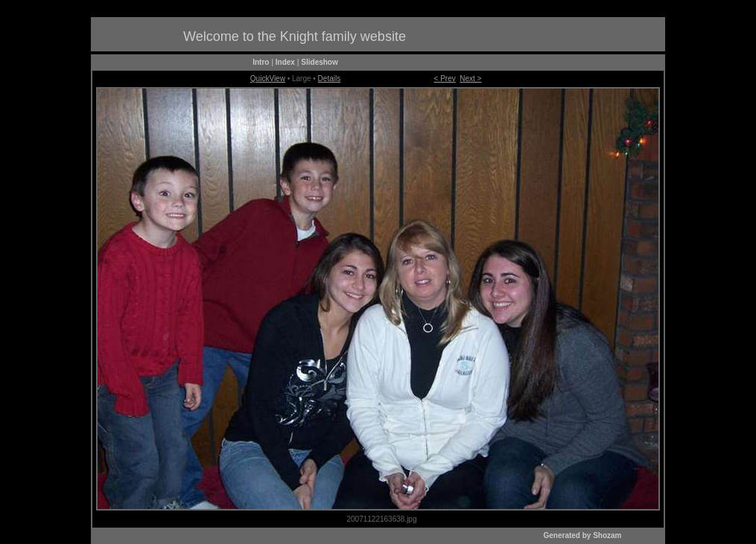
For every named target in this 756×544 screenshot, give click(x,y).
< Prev (445, 79)
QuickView (268, 79)
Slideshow (319, 62)
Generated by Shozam (582, 535)
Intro (261, 62)
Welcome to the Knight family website (295, 36)
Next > (470, 79)
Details (330, 79)
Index (285, 62)
